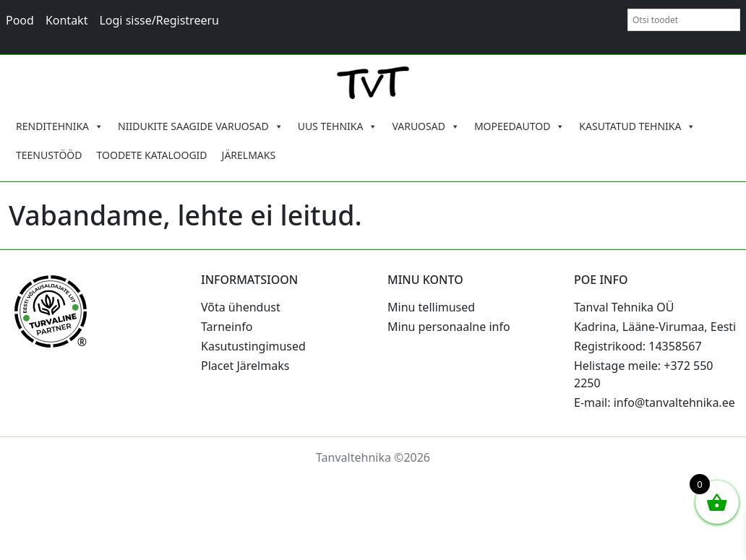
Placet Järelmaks (245, 366)
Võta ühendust (241, 307)
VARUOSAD (426, 126)
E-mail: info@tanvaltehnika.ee (655, 402)
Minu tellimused (431, 307)
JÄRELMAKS (249, 155)
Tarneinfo (227, 327)
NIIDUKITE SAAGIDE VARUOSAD (201, 126)
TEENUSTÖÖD (49, 155)
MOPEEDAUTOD (519, 126)
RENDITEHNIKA (60, 126)
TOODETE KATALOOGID (152, 155)
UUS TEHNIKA (338, 126)
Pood (20, 20)
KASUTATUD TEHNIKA (637, 126)
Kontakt (67, 20)
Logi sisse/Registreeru (159, 20)
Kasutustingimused (253, 346)
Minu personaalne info (449, 327)
